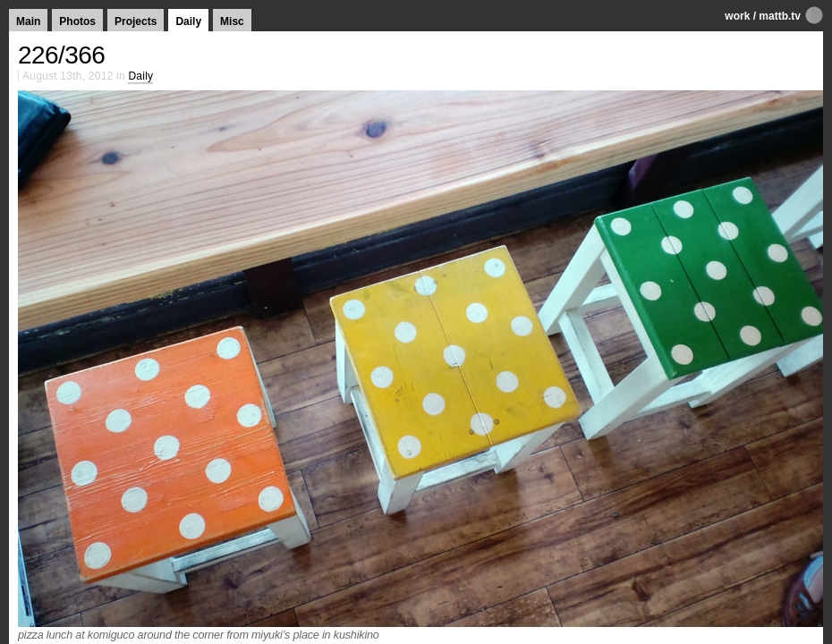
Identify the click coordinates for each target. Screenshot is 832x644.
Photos (77, 21)
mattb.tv (780, 16)
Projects (136, 21)
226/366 (61, 55)
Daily (188, 21)
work (737, 16)
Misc (232, 21)
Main (28, 21)
